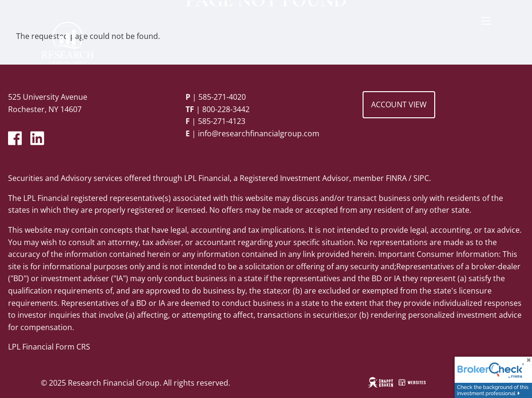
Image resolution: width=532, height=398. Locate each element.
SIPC (421, 178)
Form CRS (73, 347)
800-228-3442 (226, 109)
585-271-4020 (222, 97)
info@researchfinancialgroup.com (259, 133)
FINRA (396, 178)
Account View (399, 104)
